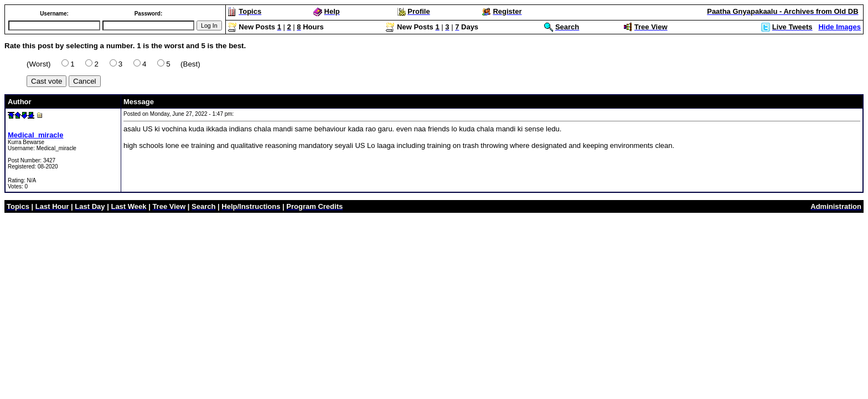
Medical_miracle (35, 135)
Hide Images (839, 27)
